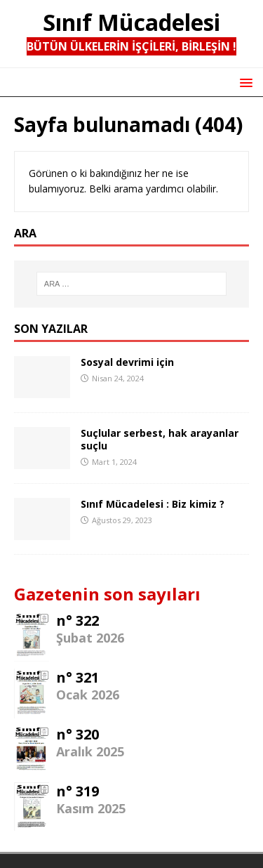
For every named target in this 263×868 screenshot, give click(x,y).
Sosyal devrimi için (127, 362)
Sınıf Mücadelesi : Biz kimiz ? (153, 504)
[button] (244, 82)
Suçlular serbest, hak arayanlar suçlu (160, 439)
